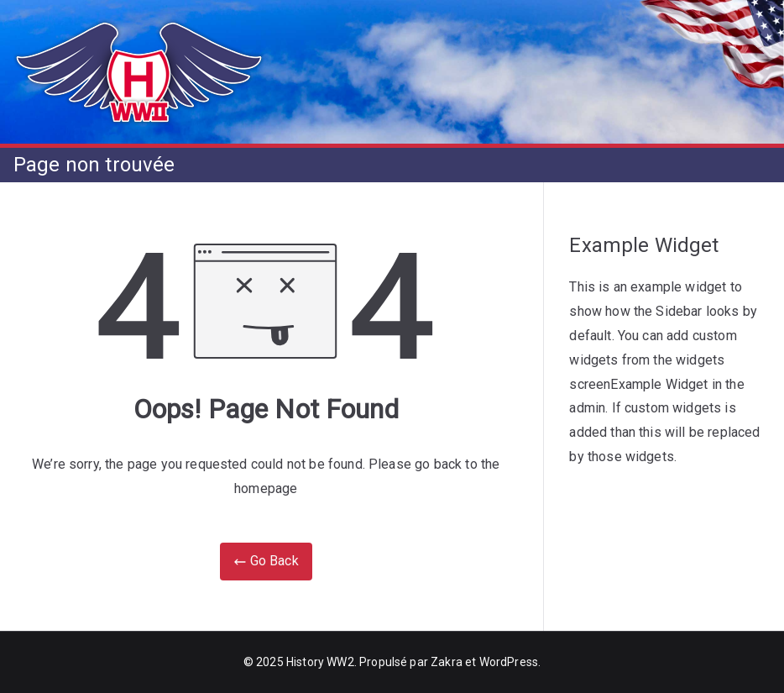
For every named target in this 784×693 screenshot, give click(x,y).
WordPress (509, 662)
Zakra (447, 662)
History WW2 (320, 662)
